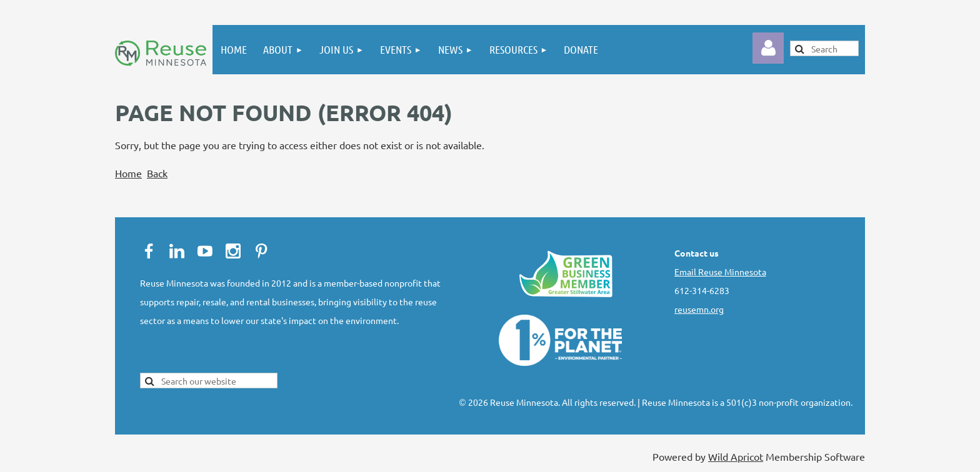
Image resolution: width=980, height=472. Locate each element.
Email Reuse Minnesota (720, 272)
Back (157, 173)
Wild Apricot (736, 456)
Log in (768, 48)
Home (128, 173)
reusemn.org (699, 309)
